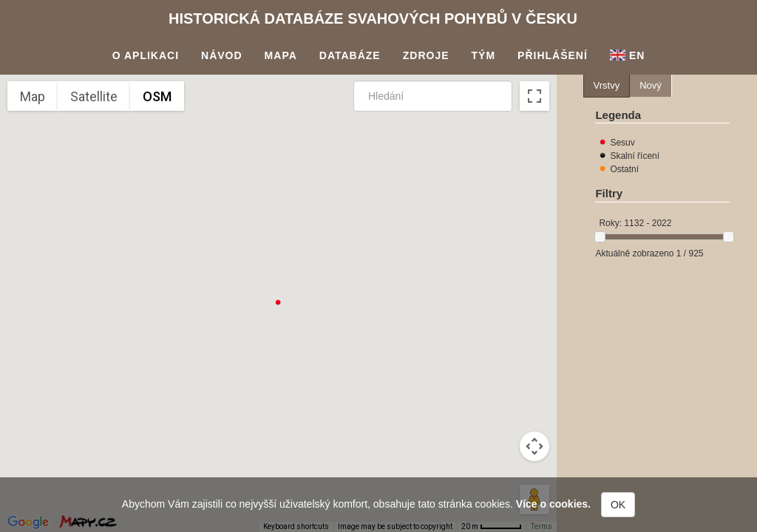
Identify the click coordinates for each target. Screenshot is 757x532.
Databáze (350, 55)
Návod (222, 55)
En (627, 55)
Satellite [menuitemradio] (94, 96)
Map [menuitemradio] (33, 96)
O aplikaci (146, 55)
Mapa (281, 55)
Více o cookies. (553, 504)
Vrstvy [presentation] (607, 85)
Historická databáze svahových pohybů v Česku (373, 18)
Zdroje (426, 55)
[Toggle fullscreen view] (534, 96)
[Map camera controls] (534, 446)
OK (618, 505)
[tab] (607, 86)
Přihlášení (553, 55)
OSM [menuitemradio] (157, 96)
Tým (484, 55)
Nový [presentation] (651, 85)
